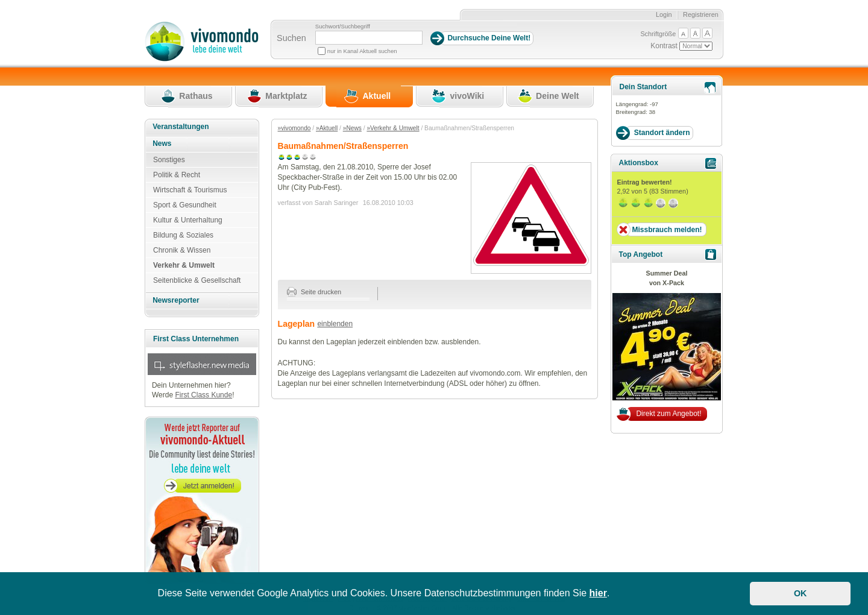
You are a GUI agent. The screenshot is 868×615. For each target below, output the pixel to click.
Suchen (291, 38)
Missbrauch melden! (667, 230)
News (162, 143)
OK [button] (800, 593)
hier (598, 593)
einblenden (335, 324)
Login (664, 14)
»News (352, 128)
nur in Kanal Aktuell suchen (362, 51)
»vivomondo (294, 128)
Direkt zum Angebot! (668, 414)
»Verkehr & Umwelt (393, 128)
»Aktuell (327, 128)
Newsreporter (176, 300)
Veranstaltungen (181, 127)
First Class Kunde (203, 395)
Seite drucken (314, 292)
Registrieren (701, 14)
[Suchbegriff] (369, 38)
